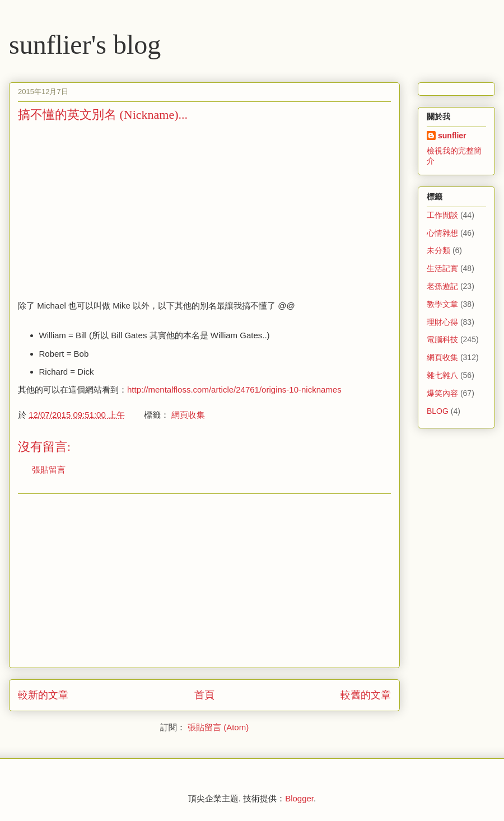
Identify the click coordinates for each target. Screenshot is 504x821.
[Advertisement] (112, 210)
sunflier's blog (85, 45)
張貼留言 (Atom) (218, 727)
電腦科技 (442, 339)
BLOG (438, 411)
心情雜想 (442, 233)
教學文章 (442, 304)
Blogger (299, 798)
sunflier (452, 136)
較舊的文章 (366, 695)
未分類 (438, 250)
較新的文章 (43, 695)
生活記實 (442, 268)
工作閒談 (442, 215)
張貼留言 (49, 470)
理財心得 (442, 322)
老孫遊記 (442, 286)
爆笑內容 (442, 393)
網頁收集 (188, 415)
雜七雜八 (442, 375)
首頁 (204, 695)
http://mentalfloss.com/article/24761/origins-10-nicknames (234, 389)
